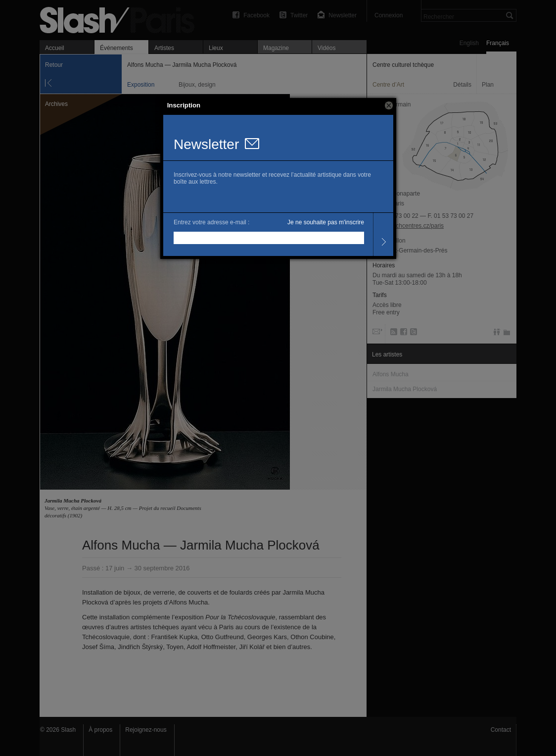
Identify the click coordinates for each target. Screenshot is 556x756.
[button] (389, 105)
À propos (100, 730)
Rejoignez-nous (146, 730)
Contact (501, 730)
